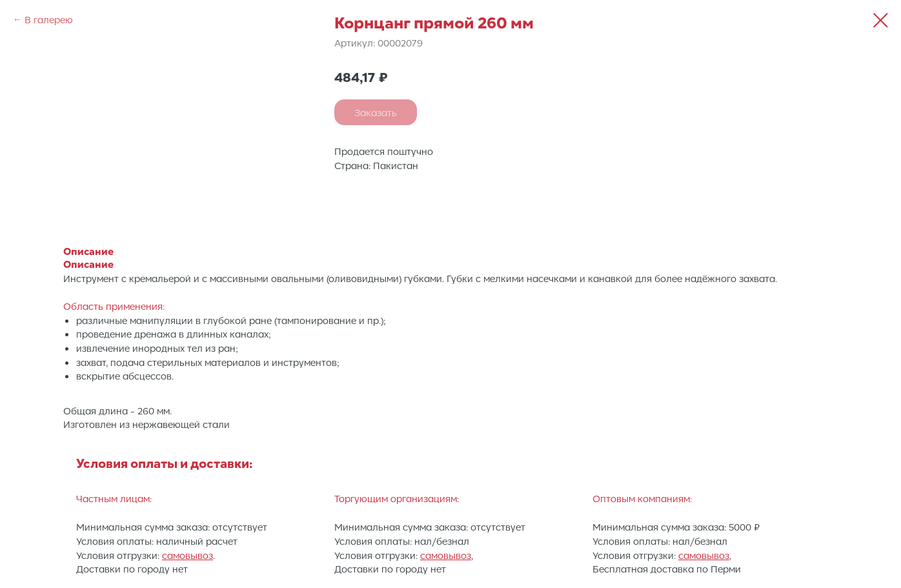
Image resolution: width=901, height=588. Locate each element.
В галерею (49, 19)
